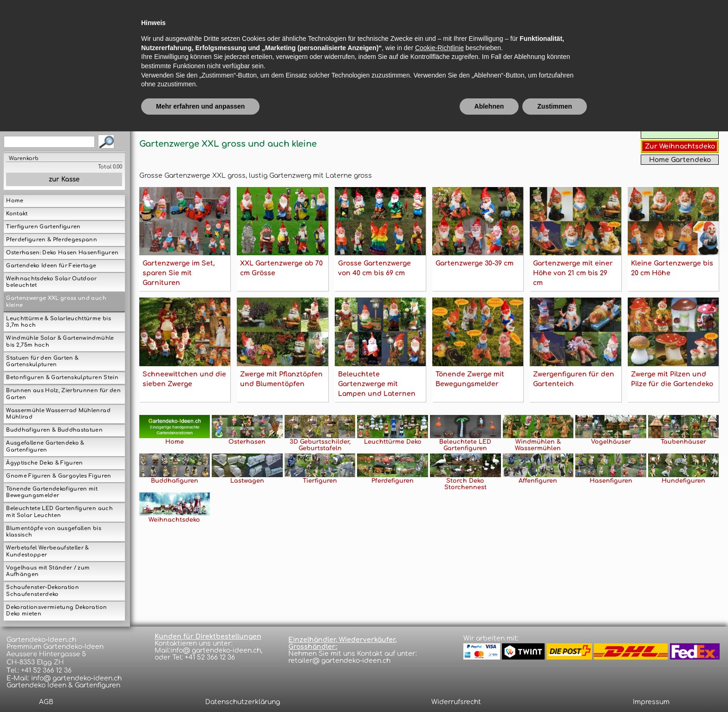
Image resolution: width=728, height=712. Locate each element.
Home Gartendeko (680, 160)
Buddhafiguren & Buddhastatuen (54, 430)
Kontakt (17, 214)
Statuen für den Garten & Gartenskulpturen (42, 362)
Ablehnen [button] (489, 686)
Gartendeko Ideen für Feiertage (51, 266)
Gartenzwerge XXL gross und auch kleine (56, 302)
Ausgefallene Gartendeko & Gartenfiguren (45, 447)
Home (15, 201)
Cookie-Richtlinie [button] (439, 628)
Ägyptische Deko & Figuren (44, 463)
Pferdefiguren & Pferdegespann (52, 240)
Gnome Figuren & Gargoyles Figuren (58, 476)
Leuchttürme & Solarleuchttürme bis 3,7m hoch (58, 322)
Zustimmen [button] (555, 686)
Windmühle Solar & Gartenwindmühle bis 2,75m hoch (60, 342)
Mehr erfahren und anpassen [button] (200, 686)
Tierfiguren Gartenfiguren (43, 227)
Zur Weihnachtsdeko (680, 146)
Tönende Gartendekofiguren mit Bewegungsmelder (52, 492)
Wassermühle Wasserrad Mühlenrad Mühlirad (58, 414)
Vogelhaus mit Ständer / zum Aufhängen (48, 571)
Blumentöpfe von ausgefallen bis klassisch (53, 532)
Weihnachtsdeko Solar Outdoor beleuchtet (51, 282)
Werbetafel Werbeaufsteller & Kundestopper (47, 551)
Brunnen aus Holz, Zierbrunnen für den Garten (63, 394)
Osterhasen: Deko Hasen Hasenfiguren (62, 253)
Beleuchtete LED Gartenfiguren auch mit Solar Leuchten (59, 512)
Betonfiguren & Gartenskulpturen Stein (62, 378)
